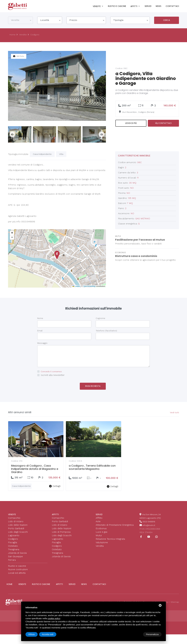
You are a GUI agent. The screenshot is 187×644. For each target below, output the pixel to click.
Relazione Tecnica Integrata (110, 538)
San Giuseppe (15, 555)
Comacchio (14, 517)
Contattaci (172, 6)
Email (40, 331)
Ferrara (12, 559)
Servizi (148, 6)
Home (13, 35)
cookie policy (54, 618)
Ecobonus (101, 527)
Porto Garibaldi (16, 527)
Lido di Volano (16, 520)
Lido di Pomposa (61, 531)
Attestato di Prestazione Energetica (115, 524)
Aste (98, 520)
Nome (40, 318)
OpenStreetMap (89, 286)
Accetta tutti (153, 634)
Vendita (100, 545)
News (159, 6)
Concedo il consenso (52, 371)
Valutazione (102, 541)
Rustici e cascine (117, 6)
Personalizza (35, 634)
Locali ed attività (17, 572)
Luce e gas (102, 531)
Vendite (97, 6)
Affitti (134, 6)
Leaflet (76, 286)
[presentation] (12, 134)
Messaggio (42, 343)
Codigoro (37, 35)
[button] (57, 255)
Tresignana (14, 548)
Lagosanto (14, 534)
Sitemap (175, 601)
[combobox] (20, 20)
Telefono (106, 331)
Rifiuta (137, 634)
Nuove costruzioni (18, 568)
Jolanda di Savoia (17, 552)
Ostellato (13, 545)
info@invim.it (149, 524)
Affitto (99, 517)
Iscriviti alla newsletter (53, 375)
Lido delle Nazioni (18, 524)
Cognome (100, 318)
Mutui (99, 534)
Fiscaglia (12, 541)
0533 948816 (150, 520)
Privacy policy (160, 601)
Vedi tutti (174, 412)
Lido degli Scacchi (18, 531)
